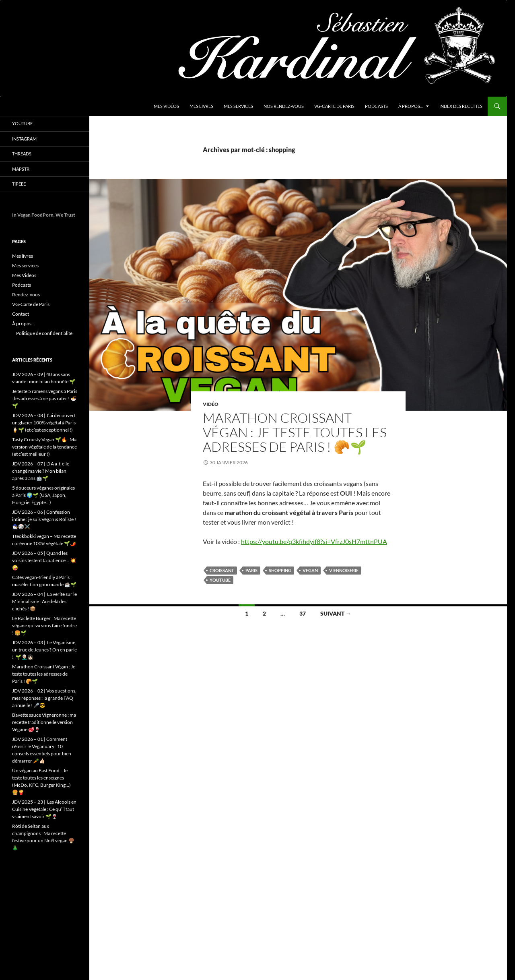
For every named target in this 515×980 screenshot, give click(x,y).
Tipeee (19, 184)
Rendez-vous (26, 295)
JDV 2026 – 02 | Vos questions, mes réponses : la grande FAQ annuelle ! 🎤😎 (44, 698)
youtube (220, 580)
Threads (22, 154)
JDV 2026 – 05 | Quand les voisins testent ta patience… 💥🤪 (44, 560)
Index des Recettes (461, 106)
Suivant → (336, 613)
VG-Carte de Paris (334, 106)
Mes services (238, 106)
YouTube (22, 123)
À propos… (411, 106)
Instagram (24, 139)
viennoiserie (344, 570)
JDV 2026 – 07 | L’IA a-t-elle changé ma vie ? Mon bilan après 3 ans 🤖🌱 (41, 471)
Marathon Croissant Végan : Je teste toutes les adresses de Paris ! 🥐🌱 (295, 432)
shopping (280, 570)
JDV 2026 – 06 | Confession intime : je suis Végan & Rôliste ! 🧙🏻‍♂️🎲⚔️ (44, 519)
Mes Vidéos (166, 106)
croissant (222, 570)
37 (303, 613)
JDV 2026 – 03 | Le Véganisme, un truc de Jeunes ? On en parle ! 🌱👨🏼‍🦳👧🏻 (44, 650)
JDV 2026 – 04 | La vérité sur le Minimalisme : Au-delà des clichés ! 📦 (44, 601)
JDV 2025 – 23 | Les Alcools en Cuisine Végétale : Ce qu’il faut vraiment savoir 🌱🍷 (44, 809)
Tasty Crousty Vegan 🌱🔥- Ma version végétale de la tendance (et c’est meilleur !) (44, 447)
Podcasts (376, 106)
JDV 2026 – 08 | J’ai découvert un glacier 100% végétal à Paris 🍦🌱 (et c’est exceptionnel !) (44, 423)
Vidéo (211, 404)
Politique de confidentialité (44, 333)
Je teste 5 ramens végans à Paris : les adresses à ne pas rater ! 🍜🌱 (45, 398)
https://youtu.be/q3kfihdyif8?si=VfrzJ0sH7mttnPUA (314, 541)
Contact (21, 314)
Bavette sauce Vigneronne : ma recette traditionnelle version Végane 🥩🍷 (44, 722)
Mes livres (201, 106)
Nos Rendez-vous (284, 106)
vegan (310, 570)
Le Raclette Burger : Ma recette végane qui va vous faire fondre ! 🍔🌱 (44, 625)
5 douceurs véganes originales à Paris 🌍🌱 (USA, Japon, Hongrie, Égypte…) (43, 495)
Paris (251, 570)
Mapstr (21, 169)
